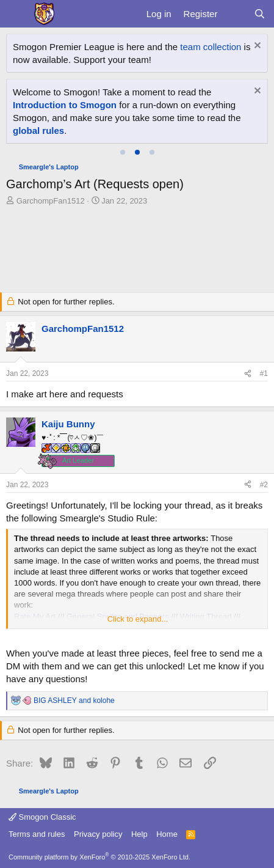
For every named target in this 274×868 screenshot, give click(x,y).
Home (167, 834)
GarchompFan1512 (51, 201)
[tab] (123, 152)
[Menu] (17, 14)
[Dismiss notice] (256, 47)
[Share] (248, 374)
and (74, 701)
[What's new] (235, 14)
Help (139, 834)
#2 (264, 485)
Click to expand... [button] (138, 619)
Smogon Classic (42, 817)
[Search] (260, 14)
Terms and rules (37, 834)
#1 (264, 373)
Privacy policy (98, 834)
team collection (211, 47)
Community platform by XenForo (99, 857)
